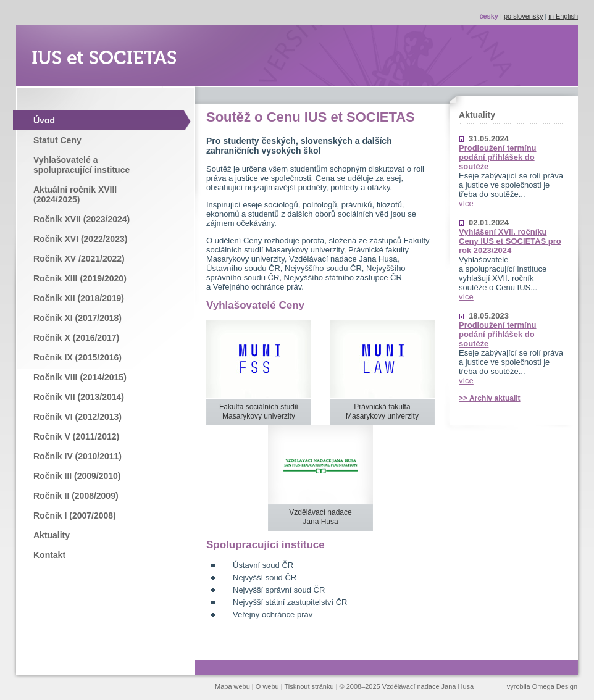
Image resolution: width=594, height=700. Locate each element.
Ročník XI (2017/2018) (77, 318)
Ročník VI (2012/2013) (77, 417)
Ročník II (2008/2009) (76, 496)
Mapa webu (232, 686)
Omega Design (555, 686)
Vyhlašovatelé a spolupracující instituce (82, 165)
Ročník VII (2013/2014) (79, 397)
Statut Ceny (57, 140)
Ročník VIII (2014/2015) (80, 377)
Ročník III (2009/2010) (77, 476)
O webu (267, 686)
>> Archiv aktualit (490, 398)
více (466, 203)
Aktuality (52, 535)
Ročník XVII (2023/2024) (82, 219)
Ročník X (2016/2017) (76, 338)
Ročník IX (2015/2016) (77, 357)
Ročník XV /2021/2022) (79, 259)
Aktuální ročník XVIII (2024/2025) (75, 194)
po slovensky (524, 16)
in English (563, 16)
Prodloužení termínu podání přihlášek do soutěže (498, 157)
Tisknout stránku (309, 686)
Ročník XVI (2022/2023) (80, 239)
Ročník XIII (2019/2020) (80, 278)
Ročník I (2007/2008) (75, 515)
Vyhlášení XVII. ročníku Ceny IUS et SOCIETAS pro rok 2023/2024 (510, 241)
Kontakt (49, 555)
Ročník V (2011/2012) (76, 436)
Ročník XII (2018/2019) (79, 298)
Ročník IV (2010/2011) (77, 456)
